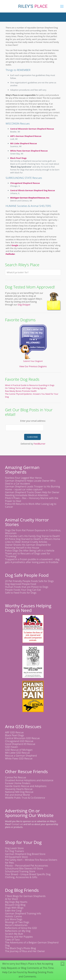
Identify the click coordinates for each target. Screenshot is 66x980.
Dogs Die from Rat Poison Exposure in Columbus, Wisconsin (33, 532)
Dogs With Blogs (14, 908)
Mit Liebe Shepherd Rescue (24, 143)
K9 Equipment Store (16, 857)
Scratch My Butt (14, 934)
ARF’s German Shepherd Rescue (26, 136)
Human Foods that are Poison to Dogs (27, 587)
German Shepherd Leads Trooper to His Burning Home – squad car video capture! (32, 488)
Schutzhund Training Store (20, 871)
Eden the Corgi (13, 911)
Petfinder (10, 254)
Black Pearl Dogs (18, 158)
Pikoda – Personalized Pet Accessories (27, 866)
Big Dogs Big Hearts (16, 902)
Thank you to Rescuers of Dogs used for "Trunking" (28, 555)
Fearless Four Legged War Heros (23, 478)
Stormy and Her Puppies (19, 937)
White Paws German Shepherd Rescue (29, 151)
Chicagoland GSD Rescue (19, 741)
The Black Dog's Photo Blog (20, 948)
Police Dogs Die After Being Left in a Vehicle (30, 551)
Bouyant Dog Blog (15, 905)
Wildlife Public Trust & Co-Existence (25, 798)
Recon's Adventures (16, 925)
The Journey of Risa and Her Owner (25, 951)
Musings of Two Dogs (17, 922)
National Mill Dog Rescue (19, 792)
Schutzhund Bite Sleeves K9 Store (24, 868)
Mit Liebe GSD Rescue (17, 753)
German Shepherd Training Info (23, 913)
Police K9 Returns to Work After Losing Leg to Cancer (31, 505)
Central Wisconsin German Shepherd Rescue (32, 129)
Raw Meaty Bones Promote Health (21, 391)
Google (15, 245)
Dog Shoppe (24, 305)
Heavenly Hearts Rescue (19, 789)
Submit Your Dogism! (33, 361)
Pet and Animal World (17, 795)
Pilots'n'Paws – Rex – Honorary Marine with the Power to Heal (32, 500)
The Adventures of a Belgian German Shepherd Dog (32, 944)
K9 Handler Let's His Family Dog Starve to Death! (32, 536)
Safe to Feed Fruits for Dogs (21, 593)
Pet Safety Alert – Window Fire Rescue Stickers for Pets (31, 861)
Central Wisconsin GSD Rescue (22, 738)
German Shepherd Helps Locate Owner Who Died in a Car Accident (30, 482)
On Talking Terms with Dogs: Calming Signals (26, 388)
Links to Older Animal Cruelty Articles (26, 542)
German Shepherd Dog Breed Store (25, 854)
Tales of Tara (12, 940)
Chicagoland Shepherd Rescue (25, 183)
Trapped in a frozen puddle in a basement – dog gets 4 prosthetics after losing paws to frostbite (32, 561)
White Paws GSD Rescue (19, 758)
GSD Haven (11, 747)
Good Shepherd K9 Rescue (20, 744)
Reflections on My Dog (18, 931)
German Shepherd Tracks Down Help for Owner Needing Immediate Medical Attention (32, 494)
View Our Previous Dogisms (33, 366)
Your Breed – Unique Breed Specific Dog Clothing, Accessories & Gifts (28, 876)
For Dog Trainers (15, 851)
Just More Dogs (14, 919)
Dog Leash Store (14, 848)
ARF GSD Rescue (14, 732)
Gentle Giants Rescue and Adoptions (26, 786)
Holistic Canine (13, 916)
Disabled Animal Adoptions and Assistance (29, 780)
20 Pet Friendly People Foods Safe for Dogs (29, 581)
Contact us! (17, 824)
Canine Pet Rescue (16, 777)
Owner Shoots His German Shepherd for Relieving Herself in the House (28, 546)
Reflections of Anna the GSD (21, 928)
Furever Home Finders (18, 783)
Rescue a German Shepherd (21, 756)
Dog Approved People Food (21, 584)
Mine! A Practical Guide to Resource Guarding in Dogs (30, 385)
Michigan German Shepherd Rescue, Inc (30, 198)
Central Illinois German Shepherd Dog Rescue (33, 190)
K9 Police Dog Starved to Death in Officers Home (33, 539)
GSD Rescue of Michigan (19, 750)
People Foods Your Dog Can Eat (23, 590)
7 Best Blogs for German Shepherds (25, 896)
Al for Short (11, 899)
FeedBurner (39, 444)
